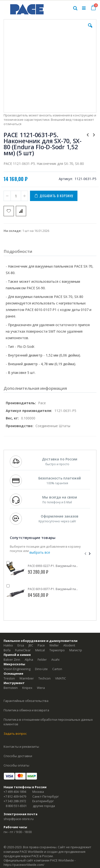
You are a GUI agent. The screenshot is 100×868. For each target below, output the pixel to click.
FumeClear (23, 650)
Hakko (8, 645)
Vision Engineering (17, 669)
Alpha (29, 659)
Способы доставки (18, 756)
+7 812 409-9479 (15, 796)
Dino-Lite (41, 669)
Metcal (40, 650)
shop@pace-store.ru (19, 819)
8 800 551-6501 (16, 806)
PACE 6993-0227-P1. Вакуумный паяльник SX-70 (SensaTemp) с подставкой (53, 566)
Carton (57, 669)
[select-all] (40, 552)
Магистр (76, 650)
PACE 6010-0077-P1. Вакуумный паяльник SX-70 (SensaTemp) (53, 589)
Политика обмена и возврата (26, 710)
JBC (31, 645)
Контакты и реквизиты (21, 747)
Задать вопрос (15, 733)
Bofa (7, 650)
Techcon (44, 678)
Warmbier (27, 678)
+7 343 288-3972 (15, 801)
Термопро (57, 650)
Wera (41, 688)
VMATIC (61, 678)
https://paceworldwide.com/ (24, 865)
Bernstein (11, 688)
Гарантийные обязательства (26, 701)
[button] (90, 29)
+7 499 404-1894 (15, 792)
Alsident (69, 645)
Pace (41, 645)
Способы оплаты (16, 765)
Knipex (27, 688)
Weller (54, 645)
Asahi (55, 659)
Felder (42, 659)
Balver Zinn (12, 659)
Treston (9, 678)
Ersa (21, 645)
